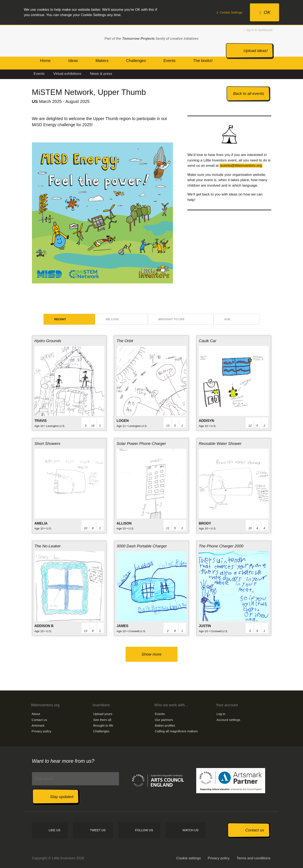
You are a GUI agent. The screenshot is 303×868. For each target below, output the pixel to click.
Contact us (39, 720)
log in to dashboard (258, 30)
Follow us (144, 830)
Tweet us (98, 830)
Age (227, 319)
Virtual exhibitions (67, 74)
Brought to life (171, 319)
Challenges (101, 731)
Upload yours (103, 714)
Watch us (190, 830)
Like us (54, 830)
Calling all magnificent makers (176, 731)
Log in (221, 714)
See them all (102, 720)
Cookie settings (189, 858)
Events (39, 74)
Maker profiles (165, 725)
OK (265, 12)
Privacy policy (41, 731)
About (36, 714)
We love (112, 319)
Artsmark (38, 725)
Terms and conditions (253, 858)
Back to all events (248, 94)
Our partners (164, 720)
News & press (101, 74)
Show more (151, 654)
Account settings (228, 720)
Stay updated (62, 797)
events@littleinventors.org (241, 166)
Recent (60, 319)
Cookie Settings (230, 12)
